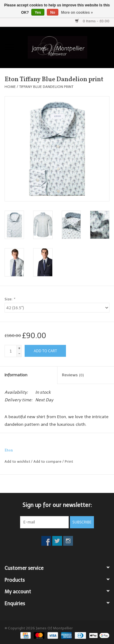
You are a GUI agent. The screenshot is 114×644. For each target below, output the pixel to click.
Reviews (73, 375)
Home (10, 87)
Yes (38, 13)
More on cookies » (77, 13)
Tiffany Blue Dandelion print (46, 87)
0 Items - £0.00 (92, 21)
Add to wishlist (17, 461)
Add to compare (48, 461)
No (53, 13)
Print (69, 461)
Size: (10, 299)
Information (16, 375)
